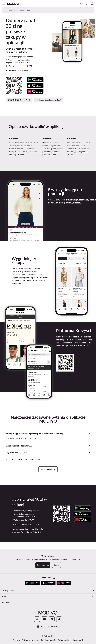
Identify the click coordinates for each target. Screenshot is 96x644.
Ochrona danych (77, 640)
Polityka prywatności (49, 640)
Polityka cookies (64, 640)
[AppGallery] (64, 583)
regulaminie (34, 524)
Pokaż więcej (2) (48, 470)
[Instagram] (37, 619)
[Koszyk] (92, 4)
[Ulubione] (87, 4)
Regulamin (17, 640)
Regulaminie (29, 70)
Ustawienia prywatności (31, 640)
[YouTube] (44, 619)
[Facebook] (52, 619)
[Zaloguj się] (81, 4)
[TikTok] (59, 619)
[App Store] (48, 583)
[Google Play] (32, 583)
